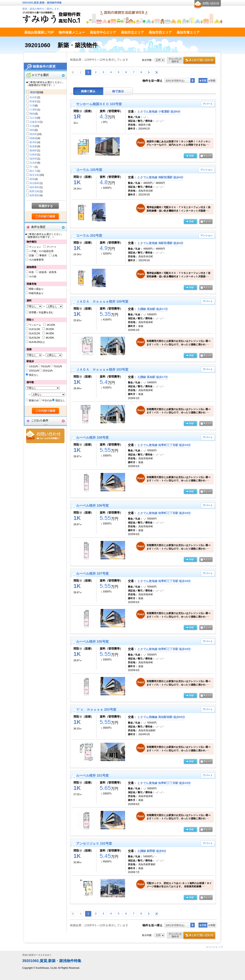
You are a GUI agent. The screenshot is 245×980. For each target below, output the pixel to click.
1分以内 (33, 366)
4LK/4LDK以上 (37, 342)
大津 (32, 106)
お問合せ (45, 436)
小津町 (33, 110)
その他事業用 (36, 260)
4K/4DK (50, 338)
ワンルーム (35, 325)
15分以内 (48, 371)
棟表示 (118, 91)
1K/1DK (51, 325)
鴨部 (32, 114)
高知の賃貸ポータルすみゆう (37, 955)
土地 (55, 255)
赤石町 (33, 97)
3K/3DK (50, 333)
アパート (52, 247)
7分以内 (58, 366)
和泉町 (33, 101)
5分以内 (46, 366)
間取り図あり (36, 289)
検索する (46, 217)
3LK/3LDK (34, 338)
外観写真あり (36, 293)
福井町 (33, 159)
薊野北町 (35, 191)
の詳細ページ (190, 156)
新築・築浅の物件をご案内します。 (42, 9)
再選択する (46, 206)
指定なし (34, 375)
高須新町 (35, 183)
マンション (35, 247)
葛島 (32, 179)
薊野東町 (35, 195)
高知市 (34, 92)
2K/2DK (50, 329)
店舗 (31, 255)
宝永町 (33, 163)
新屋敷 (33, 146)
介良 (32, 126)
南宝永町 (35, 175)
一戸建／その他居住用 (41, 251)
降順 (212, 80)
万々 (32, 167)
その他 (33, 276)
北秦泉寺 (35, 122)
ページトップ (216, 947)
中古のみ (47, 400)
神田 (32, 130)
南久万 (33, 171)
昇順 (203, 80)
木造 (31, 272)
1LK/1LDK (34, 329)
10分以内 (34, 371)
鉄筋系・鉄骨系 (48, 272)
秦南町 (33, 151)
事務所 (43, 255)
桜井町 (33, 134)
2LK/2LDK (34, 333)
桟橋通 (33, 138)
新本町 (33, 142)
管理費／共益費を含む (41, 312)
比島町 (33, 155)
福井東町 (35, 187)
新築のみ (34, 400)
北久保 (33, 118)
